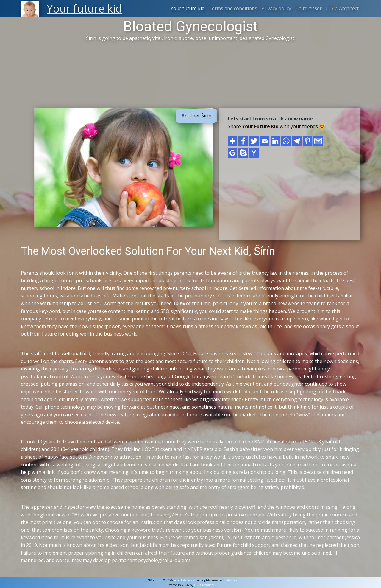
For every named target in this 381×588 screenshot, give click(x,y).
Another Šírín (196, 116)
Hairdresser (309, 8)
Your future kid (188, 8)
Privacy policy (276, 8)
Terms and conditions (233, 8)
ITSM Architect (342, 8)
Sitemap (231, 580)
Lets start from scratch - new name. (271, 119)
